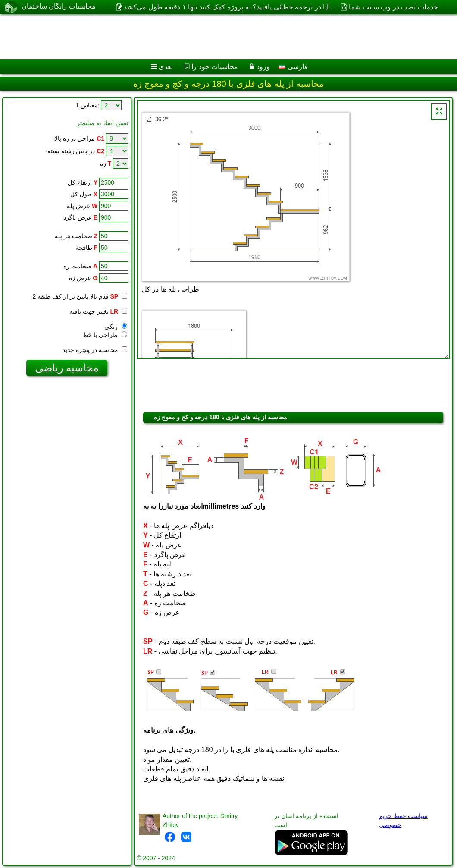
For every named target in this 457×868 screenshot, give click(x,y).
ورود (263, 67)
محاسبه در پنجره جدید (95, 350)
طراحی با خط (105, 335)
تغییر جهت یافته (98, 311)
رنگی (116, 327)
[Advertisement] (220, 37)
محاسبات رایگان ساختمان (59, 7)
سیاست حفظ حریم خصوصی (403, 820)
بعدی (166, 67)
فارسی (293, 67)
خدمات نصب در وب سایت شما (393, 7)
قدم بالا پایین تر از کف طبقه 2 (76, 296)
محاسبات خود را (215, 67)
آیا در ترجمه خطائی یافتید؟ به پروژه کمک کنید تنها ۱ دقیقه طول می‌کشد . (228, 7)
